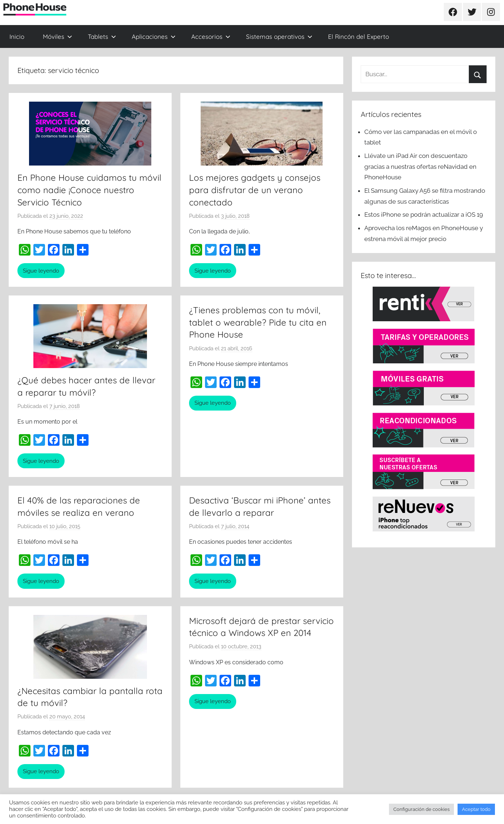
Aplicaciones (154, 36)
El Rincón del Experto (358, 36)
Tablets (102, 36)
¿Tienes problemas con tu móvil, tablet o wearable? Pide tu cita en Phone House (258, 322)
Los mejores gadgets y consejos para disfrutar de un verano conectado (255, 190)
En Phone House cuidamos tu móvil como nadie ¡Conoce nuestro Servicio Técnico (89, 190)
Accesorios (211, 36)
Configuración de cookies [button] (421, 809)
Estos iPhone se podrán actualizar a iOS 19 (424, 215)
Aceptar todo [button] (476, 809)
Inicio (17, 36)
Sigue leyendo (41, 271)
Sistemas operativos (279, 36)
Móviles (58, 36)
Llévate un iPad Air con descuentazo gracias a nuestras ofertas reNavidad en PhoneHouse (420, 167)
